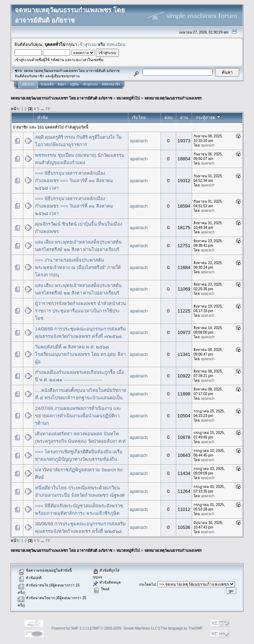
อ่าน (184, 117)
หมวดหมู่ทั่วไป (128, 98)
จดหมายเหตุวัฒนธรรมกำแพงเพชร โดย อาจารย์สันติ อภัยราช (61, 98)
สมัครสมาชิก (111, 84)
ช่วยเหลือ (47, 84)
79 (48, 109)
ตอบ (168, 117)
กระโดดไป (147, 585)
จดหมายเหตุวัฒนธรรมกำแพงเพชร (173, 98)
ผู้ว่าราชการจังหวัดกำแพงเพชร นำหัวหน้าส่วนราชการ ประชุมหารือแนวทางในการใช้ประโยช (80, 311)
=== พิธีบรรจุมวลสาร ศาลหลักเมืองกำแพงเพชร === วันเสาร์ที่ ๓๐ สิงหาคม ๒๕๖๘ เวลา (74, 181)
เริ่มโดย (139, 117)
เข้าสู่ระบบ (87, 44)
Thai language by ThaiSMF (181, 628)
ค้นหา (62, 84)
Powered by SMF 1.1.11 (70, 628)
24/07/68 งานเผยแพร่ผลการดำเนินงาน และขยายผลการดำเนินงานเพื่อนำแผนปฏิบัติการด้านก (78, 416)
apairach (139, 141)
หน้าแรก (28, 84)
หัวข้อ (42, 117)
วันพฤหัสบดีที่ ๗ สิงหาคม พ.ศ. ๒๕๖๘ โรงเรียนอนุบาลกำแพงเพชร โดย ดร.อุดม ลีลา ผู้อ (80, 354)
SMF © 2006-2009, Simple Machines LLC (125, 628)
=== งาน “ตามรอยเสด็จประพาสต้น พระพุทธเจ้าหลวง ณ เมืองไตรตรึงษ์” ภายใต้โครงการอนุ (78, 267)
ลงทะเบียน (116, 44)
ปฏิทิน (74, 84)
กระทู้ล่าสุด (208, 117)
